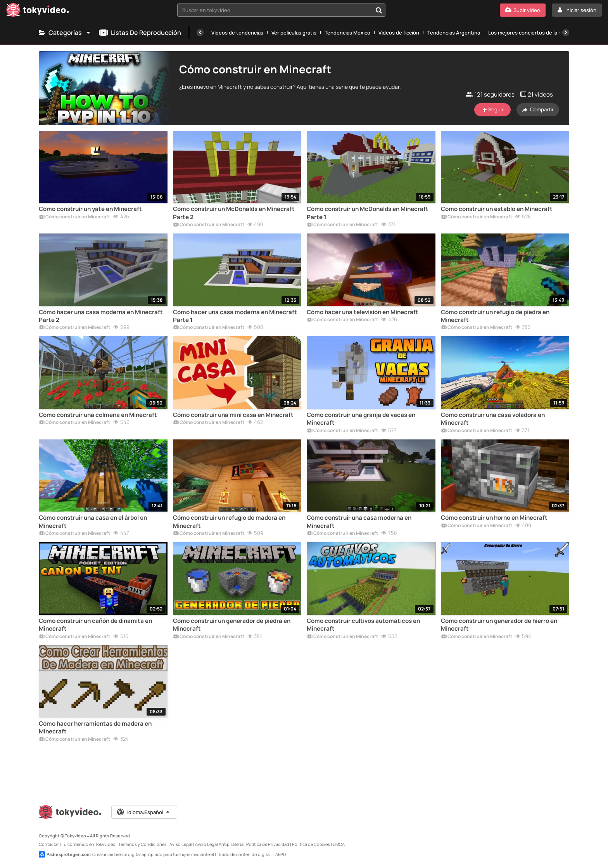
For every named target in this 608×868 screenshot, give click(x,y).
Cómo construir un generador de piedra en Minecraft (232, 625)
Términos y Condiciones (142, 844)
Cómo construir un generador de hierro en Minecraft (499, 625)
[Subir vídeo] (523, 10)
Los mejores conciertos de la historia (532, 33)
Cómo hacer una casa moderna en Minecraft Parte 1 (235, 316)
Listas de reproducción (140, 33)
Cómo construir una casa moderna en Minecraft (359, 522)
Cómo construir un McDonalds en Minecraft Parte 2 (234, 213)
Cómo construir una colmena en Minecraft (98, 415)
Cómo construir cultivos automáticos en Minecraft (363, 625)
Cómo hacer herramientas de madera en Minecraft (95, 728)
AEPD (281, 854)
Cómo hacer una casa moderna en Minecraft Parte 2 (101, 316)
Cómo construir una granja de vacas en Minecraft (361, 419)
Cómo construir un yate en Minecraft (90, 209)
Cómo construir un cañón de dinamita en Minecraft (95, 625)
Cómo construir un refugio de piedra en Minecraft (495, 316)
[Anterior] (200, 33)
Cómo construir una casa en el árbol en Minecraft (93, 522)
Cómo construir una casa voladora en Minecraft (493, 419)
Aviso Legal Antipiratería (219, 844)
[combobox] (282, 10)
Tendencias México (347, 33)
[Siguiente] (566, 33)
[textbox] (275, 10)
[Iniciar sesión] (577, 10)
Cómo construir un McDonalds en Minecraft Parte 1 (368, 213)
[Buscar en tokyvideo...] (379, 10)
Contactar (49, 844)
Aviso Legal (181, 844)
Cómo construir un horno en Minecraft (494, 518)
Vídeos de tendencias (237, 33)
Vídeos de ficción (399, 33)
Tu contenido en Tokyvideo (89, 844)
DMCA (339, 844)
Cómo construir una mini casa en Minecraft (233, 415)
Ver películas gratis (294, 33)
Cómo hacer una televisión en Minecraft (363, 312)
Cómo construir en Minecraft (74, 217)
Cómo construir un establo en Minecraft (497, 209)
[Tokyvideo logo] (38, 11)
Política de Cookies (311, 844)
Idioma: (144, 812)
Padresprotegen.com (65, 854)
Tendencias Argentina (454, 33)
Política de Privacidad (268, 844)
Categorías (65, 33)
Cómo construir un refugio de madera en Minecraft (229, 522)
